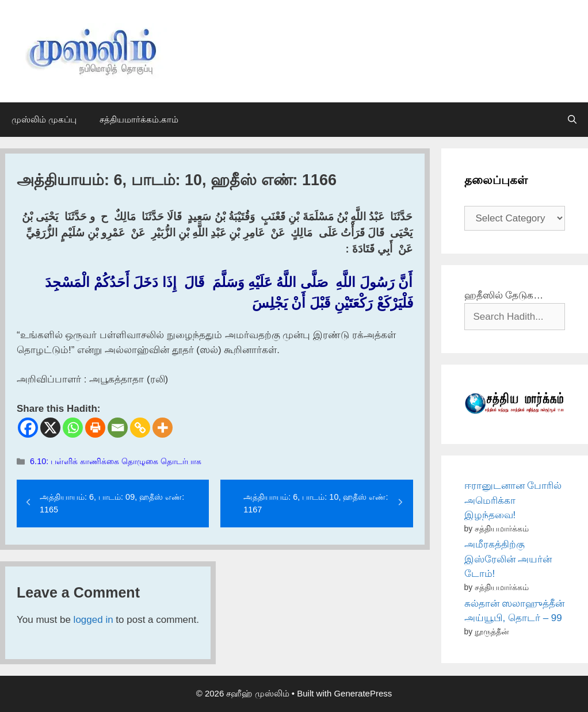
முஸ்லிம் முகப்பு (44, 119)
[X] (50, 428)
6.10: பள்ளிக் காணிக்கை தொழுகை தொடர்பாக (116, 461)
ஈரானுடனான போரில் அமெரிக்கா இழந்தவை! (513, 500)
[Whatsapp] (73, 428)
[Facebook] (28, 428)
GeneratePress (363, 693)
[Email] (118, 428)
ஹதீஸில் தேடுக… (504, 295)
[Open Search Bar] (572, 120)
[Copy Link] (140, 428)
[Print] (95, 428)
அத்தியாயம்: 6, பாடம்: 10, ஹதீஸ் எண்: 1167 (316, 503)
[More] (163, 428)
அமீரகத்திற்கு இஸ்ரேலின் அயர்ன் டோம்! (508, 559)
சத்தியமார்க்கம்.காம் (139, 119)
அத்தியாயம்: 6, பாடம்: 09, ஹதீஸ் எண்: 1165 (112, 503)
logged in (93, 620)
